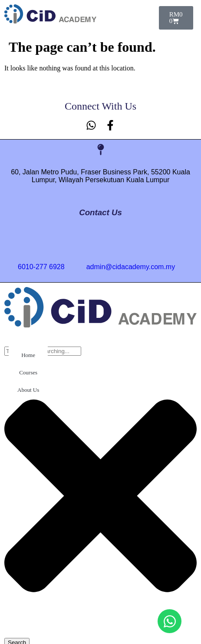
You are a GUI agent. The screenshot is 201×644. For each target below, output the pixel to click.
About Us (28, 390)
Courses (28, 372)
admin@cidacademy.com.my (131, 267)
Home (28, 355)
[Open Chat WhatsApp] (170, 621)
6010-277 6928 (41, 267)
